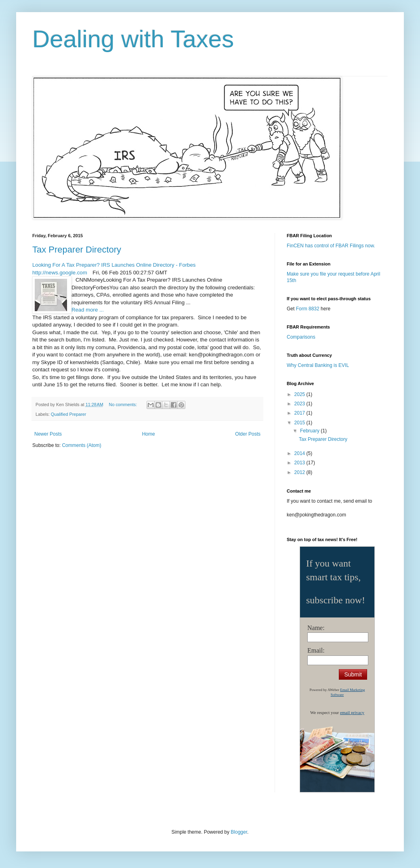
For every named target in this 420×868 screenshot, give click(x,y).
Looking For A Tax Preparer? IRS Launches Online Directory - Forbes (114, 265)
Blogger (239, 832)
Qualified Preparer (69, 414)
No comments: (124, 405)
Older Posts (248, 434)
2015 (300, 423)
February (310, 431)
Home (149, 434)
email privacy (352, 712)
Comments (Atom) (81, 445)
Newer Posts (48, 434)
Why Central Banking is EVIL (318, 365)
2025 (300, 394)
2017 (300, 413)
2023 (300, 404)
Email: (316, 650)
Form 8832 (308, 309)
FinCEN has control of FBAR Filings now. (331, 246)
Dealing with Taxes (133, 39)
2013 (300, 463)
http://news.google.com (60, 273)
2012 (300, 472)
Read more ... (88, 310)
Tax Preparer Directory (77, 250)
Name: (316, 628)
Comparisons (301, 337)
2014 (300, 453)
